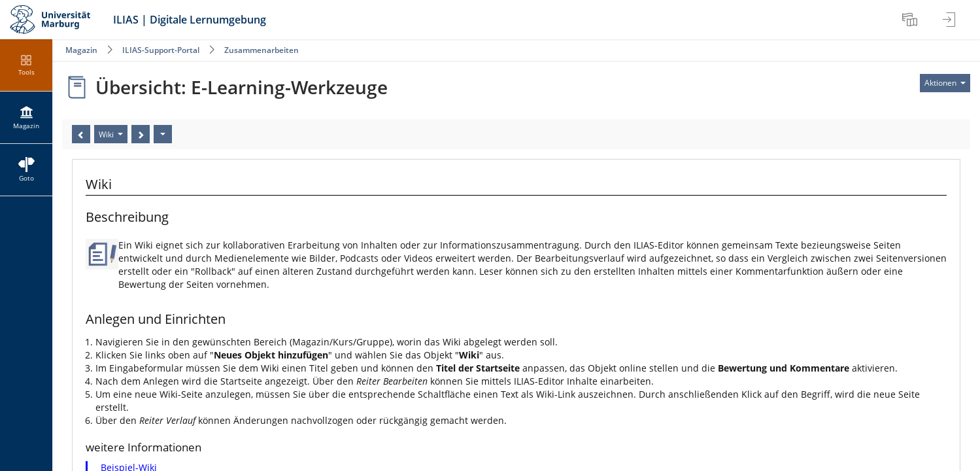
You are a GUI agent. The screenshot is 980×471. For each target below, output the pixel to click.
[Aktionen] (163, 134)
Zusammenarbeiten (262, 50)
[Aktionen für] (945, 83)
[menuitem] (911, 20)
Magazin (81, 50)
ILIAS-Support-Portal (161, 50)
